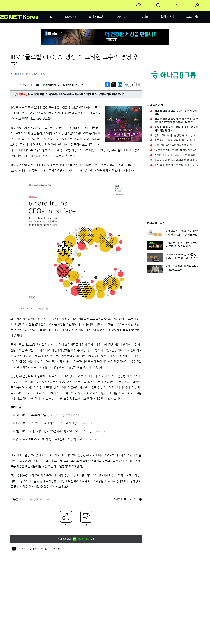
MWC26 (71, 17)
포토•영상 (193, 17)
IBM (34, 549)
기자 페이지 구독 (52, 85)
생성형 (56, 549)
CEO (45, 549)
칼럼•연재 (167, 17)
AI (25, 549)
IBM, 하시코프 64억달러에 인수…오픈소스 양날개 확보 (49, 439)
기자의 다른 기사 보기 (127, 499)
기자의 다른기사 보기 (73, 85)
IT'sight (143, 17)
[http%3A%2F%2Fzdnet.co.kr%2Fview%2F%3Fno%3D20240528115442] (120, 85)
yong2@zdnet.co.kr (41, 499)
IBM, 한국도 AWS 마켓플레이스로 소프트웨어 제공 (47, 423)
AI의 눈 (121, 17)
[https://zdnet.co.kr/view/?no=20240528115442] (107, 85)
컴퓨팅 (14, 74)
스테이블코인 (97, 17)
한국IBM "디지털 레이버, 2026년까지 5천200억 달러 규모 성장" (55, 431)
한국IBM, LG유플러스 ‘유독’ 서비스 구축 (40, 415)
